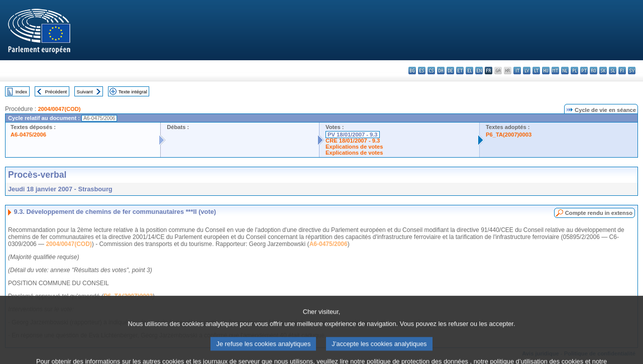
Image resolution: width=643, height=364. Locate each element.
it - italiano (517, 71)
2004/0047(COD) (59, 109)
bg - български (412, 71)
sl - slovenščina (613, 71)
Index (21, 92)
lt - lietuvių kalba (536, 71)
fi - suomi (622, 71)
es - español (422, 71)
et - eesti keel (460, 71)
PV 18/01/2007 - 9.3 (353, 135)
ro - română (594, 71)
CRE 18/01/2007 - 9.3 (353, 141)
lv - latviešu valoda (527, 71)
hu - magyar (546, 71)
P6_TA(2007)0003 (509, 135)
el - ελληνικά (469, 71)
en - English (479, 71)
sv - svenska (632, 71)
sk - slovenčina (603, 71)
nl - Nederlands (565, 71)
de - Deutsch (450, 71)
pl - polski (574, 71)
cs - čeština (431, 71)
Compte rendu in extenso (599, 213)
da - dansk (441, 71)
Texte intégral (133, 92)
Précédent (56, 92)
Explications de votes (354, 147)
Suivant (85, 92)
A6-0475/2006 (28, 135)
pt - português (584, 71)
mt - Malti (555, 71)
